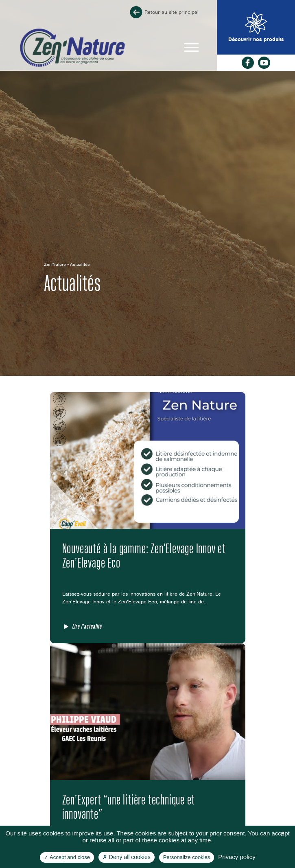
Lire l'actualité (87, 626)
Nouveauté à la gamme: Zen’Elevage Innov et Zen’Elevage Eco (144, 555)
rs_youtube (264, 63)
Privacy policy (237, 857)
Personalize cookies (187, 857)
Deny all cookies (127, 857)
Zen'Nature (55, 264)
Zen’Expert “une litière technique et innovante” (129, 807)
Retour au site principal (163, 12)
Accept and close (67, 857)
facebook (248, 63)
